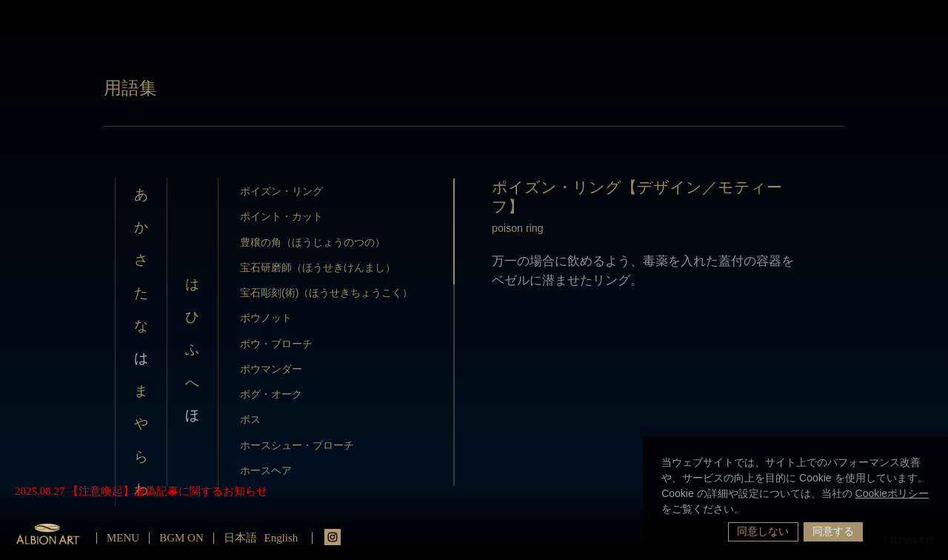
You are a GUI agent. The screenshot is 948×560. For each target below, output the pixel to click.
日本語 (240, 538)
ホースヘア (266, 470)
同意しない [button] (763, 531)
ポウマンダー (271, 369)
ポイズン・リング (281, 191)
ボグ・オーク (271, 394)
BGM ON (181, 538)
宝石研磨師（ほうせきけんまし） (318, 267)
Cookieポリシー (892, 493)
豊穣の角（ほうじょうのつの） (313, 242)
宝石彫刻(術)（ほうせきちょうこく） (327, 293)
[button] (750, 510)
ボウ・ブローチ (276, 344)
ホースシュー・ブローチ (297, 445)
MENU (123, 538)
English (281, 538)
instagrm (333, 537)
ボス (250, 419)
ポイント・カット (281, 216)
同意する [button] (833, 531)
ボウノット (266, 318)
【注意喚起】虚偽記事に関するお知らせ (167, 491)
